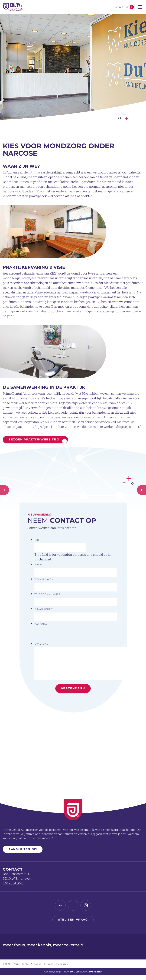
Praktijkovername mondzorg (128, 952)
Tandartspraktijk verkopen (58, 952)
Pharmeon (96, 972)
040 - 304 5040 (13, 883)
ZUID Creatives (78, 972)
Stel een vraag (73, 920)
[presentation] (61, 634)
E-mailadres (44, 609)
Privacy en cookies (56, 964)
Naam (39, 564)
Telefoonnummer (48, 594)
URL (37, 540)
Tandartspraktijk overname (17, 952)
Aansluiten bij (23, 849)
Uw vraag (42, 644)
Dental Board (93, 952)
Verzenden (72, 688)
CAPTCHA (41, 624)
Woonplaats (44, 579)
